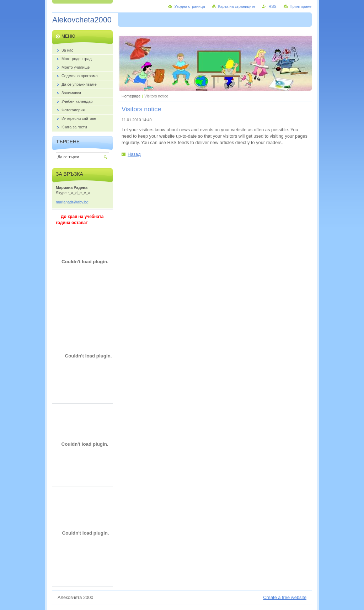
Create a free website (285, 597)
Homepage (131, 96)
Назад (134, 154)
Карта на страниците (237, 6)
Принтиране (301, 6)
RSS (272, 6)
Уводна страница (189, 6)
